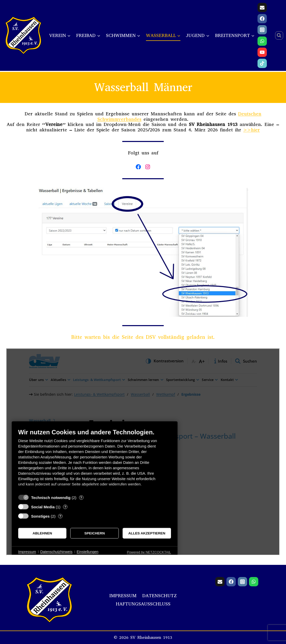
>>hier (252, 130)
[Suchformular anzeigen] (279, 35)
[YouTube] (262, 52)
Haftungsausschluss (143, 604)
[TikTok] (262, 63)
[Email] (262, 8)
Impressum (123, 596)
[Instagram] (262, 30)
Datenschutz (159, 596)
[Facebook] (262, 19)
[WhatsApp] (262, 41)
